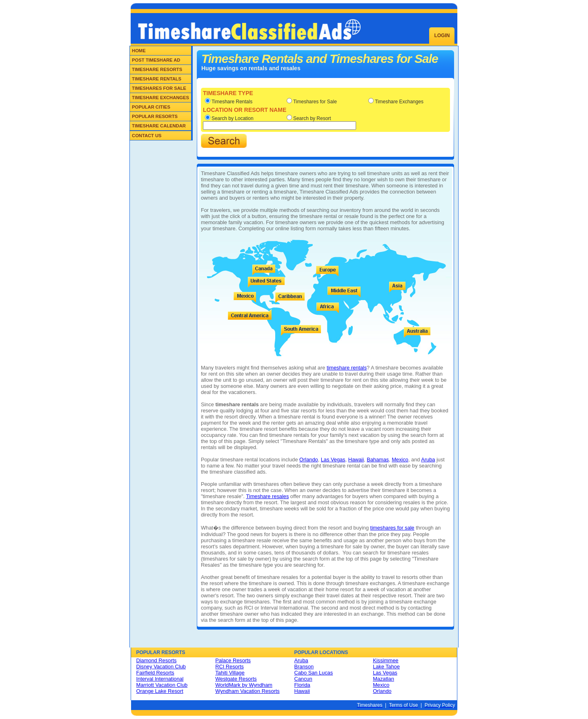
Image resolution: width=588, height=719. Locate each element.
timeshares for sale (392, 528)
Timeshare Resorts (157, 69)
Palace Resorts (233, 660)
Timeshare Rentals (157, 79)
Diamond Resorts (157, 660)
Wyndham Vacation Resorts (247, 691)
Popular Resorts (155, 116)
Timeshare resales (268, 496)
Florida (302, 685)
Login (442, 36)
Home (139, 51)
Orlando (309, 460)
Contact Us (147, 136)
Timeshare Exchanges (160, 98)
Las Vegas (333, 460)
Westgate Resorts (236, 679)
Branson (304, 667)
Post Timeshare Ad (156, 60)
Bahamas (378, 460)
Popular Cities (151, 107)
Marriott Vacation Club (162, 685)
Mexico (400, 460)
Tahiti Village (230, 673)
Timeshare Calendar (159, 126)
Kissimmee (386, 660)
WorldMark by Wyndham (244, 685)
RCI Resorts (229, 667)
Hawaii (356, 460)
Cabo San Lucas (314, 673)
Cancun (303, 679)
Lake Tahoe (386, 667)
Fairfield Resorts (155, 673)
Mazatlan (383, 679)
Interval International (160, 679)
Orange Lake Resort (160, 691)
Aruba (428, 460)
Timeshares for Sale (159, 88)
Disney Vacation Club (161, 667)
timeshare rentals (347, 368)
